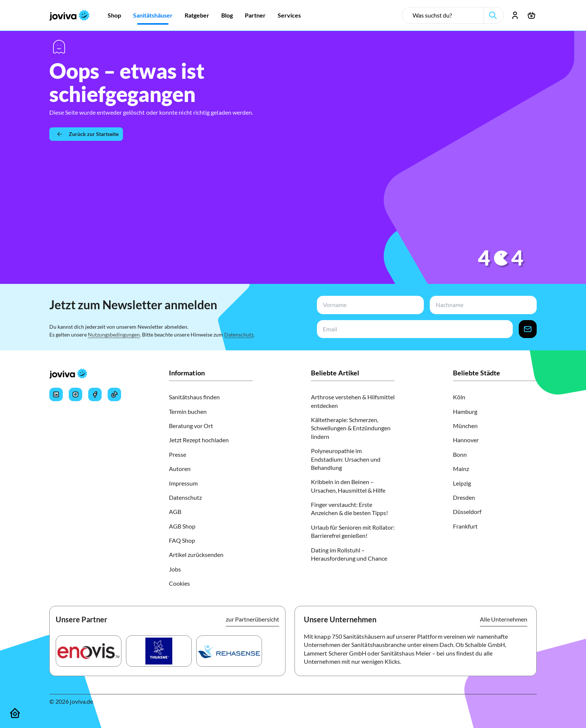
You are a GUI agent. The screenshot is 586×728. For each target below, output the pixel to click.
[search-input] (446, 15)
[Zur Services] (289, 15)
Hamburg (465, 411)
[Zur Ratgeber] (197, 15)
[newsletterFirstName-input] (369, 305)
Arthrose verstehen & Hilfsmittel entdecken (353, 401)
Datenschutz (239, 334)
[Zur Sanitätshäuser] (153, 15)
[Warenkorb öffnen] (531, 15)
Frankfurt (465, 526)
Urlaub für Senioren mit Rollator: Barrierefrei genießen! (353, 531)
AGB (175, 512)
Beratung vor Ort (191, 426)
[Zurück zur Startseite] (86, 134)
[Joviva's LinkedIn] (56, 394)
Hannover (466, 440)
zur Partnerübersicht (252, 619)
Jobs (175, 569)
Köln (459, 397)
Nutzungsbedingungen (114, 334)
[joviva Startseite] (70, 15)
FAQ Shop (182, 540)
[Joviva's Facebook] (95, 394)
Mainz (461, 469)
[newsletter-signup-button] (528, 329)
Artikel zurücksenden (196, 554)
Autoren (180, 469)
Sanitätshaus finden (194, 397)
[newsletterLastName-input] (482, 305)
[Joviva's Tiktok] (114, 394)
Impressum (183, 483)
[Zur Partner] (255, 15)
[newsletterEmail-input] (413, 329)
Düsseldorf (467, 512)
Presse (178, 454)
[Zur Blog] (227, 15)
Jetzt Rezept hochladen (199, 440)
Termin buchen (188, 411)
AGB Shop (182, 526)
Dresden (464, 497)
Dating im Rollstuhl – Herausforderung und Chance (349, 554)
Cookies (179, 583)
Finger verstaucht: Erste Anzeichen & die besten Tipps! (349, 509)
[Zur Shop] (114, 15)
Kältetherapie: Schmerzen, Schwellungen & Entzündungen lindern (351, 428)
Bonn (460, 454)
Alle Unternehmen (504, 619)
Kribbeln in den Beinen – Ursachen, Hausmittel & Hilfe (348, 486)
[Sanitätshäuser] (15, 713)
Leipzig (462, 483)
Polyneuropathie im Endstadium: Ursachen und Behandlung (346, 459)
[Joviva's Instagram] (75, 394)
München (465, 426)
